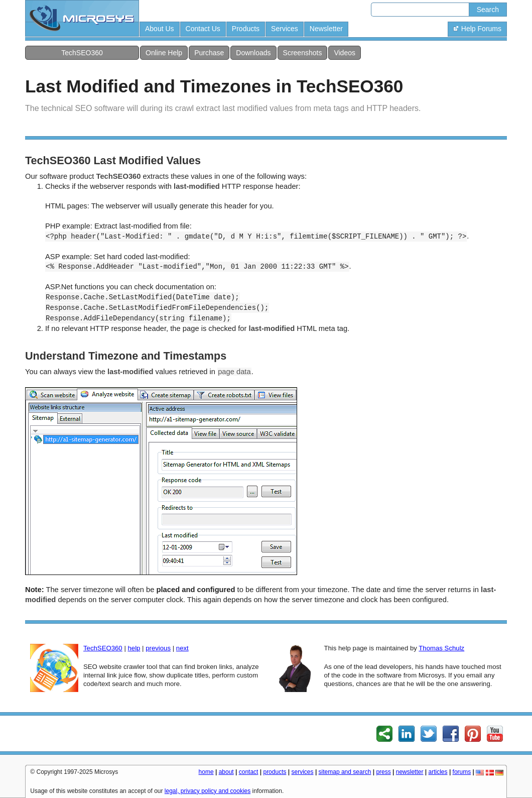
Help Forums (477, 29)
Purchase (209, 53)
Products (246, 29)
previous (158, 648)
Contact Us (203, 29)
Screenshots (303, 53)
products (275, 772)
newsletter (410, 772)
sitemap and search (345, 772)
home (206, 772)
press (383, 772)
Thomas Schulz (441, 648)
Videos (345, 53)
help (134, 648)
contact (249, 772)
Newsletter (326, 29)
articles (438, 772)
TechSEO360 (82, 53)
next (182, 648)
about (226, 772)
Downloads (253, 53)
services (303, 772)
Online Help (164, 53)
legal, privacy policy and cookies (208, 791)
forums (462, 772)
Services (285, 29)
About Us (160, 29)
